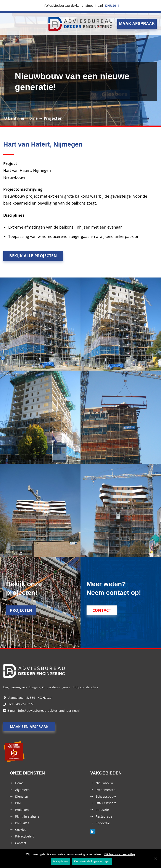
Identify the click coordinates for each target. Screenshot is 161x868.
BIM (18, 803)
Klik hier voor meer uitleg (119, 854)
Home (32, 118)
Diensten (22, 796)
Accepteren (60, 861)
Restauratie (104, 816)
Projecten (53, 118)
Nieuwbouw (104, 783)
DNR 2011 (22, 823)
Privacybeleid (25, 836)
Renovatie (103, 823)
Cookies (21, 830)
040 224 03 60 (24, 704)
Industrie (102, 810)
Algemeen (22, 790)
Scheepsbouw (106, 796)
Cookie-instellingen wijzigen (92, 861)
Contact (21, 843)
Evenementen (106, 790)
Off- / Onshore (106, 803)
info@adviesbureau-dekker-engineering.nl (49, 711)
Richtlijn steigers (27, 816)
